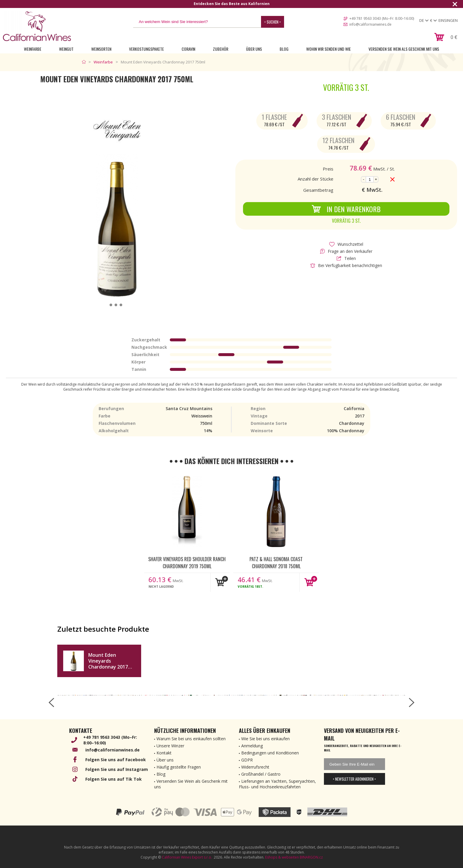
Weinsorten (101, 49)
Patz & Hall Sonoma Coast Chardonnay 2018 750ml (276, 562)
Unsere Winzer (170, 746)
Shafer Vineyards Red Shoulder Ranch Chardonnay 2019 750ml (187, 562)
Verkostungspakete (146, 49)
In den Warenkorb (346, 209)
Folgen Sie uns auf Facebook (116, 760)
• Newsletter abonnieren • (354, 779)
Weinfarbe (33, 49)
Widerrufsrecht (255, 767)
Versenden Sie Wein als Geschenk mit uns (404, 49)
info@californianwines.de (370, 24)
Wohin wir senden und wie (328, 49)
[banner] (37, 26)
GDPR (247, 760)
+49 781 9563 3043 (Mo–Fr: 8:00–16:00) (382, 18)
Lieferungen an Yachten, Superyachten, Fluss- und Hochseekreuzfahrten (277, 784)
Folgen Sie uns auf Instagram (117, 769)
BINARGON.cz (311, 857)
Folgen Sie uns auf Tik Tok (114, 779)
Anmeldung (252, 746)
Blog (284, 49)
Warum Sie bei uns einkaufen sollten (191, 739)
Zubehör (221, 49)
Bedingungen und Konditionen (270, 753)
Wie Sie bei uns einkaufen (265, 739)
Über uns (254, 49)
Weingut (66, 49)
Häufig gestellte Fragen (179, 767)
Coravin (188, 49)
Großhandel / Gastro (261, 774)
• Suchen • (273, 22)
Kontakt (164, 753)
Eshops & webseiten (282, 857)
